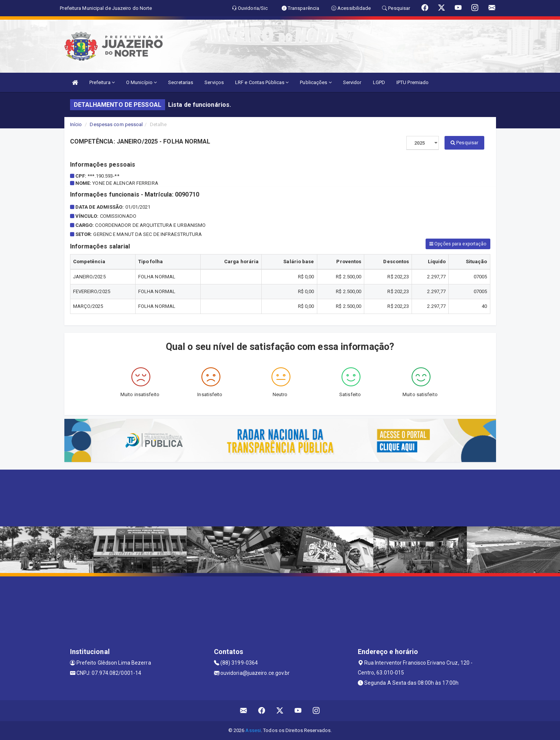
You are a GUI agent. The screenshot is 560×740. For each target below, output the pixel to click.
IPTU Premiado (413, 82)
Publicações (316, 82)
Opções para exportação (458, 244)
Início (76, 124)
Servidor (352, 82)
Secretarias (181, 82)
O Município (141, 82)
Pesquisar (464, 143)
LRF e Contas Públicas (262, 82)
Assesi (253, 730)
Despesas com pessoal (116, 124)
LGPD (379, 82)
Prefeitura (102, 82)
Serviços (214, 82)
